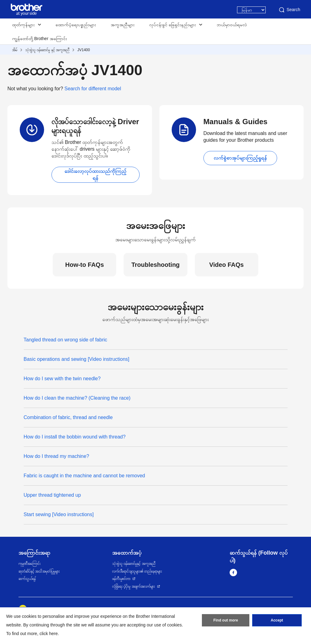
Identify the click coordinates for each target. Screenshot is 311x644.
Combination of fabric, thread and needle (68, 417)
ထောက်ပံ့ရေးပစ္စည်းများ (76, 25)
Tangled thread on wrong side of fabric (65, 340)
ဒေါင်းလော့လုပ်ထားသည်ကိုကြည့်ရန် (95, 175)
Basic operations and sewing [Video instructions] (77, 359)
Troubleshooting (155, 265)
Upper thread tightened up (52, 495)
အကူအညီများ (123, 25)
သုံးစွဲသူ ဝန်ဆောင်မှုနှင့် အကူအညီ (134, 564)
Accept (277, 620)
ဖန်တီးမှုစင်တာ (121, 579)
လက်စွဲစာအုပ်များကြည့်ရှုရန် (240, 158)
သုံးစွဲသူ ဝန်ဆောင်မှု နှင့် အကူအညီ (47, 50)
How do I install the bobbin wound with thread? (75, 437)
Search (289, 10)
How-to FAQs (84, 265)
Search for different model (93, 89)
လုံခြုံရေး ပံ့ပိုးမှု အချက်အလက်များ (134, 586)
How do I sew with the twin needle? (62, 379)
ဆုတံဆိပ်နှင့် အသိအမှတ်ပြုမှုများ (39, 571)
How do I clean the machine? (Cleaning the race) (77, 398)
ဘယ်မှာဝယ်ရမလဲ (232, 25)
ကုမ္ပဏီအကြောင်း (30, 564)
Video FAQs (227, 265)
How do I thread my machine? (57, 456)
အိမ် (15, 50)
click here (49, 634)
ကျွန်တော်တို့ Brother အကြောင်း (39, 39)
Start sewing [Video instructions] (59, 514)
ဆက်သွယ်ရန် (27, 579)
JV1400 (84, 50)
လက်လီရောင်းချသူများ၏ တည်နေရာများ (137, 571)
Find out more (226, 620)
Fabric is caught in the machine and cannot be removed (84, 476)
